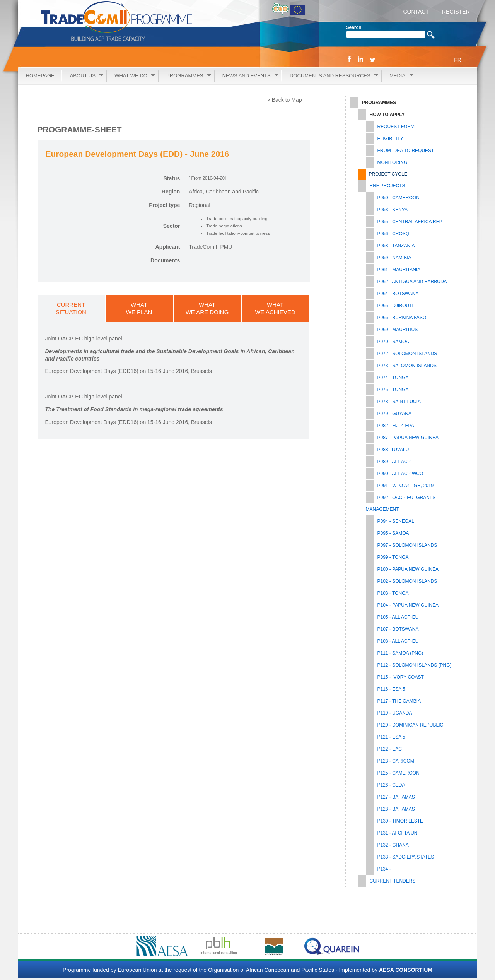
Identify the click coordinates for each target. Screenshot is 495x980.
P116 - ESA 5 (391, 689)
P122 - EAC (390, 749)
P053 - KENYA (393, 210)
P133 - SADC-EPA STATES (406, 857)
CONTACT (416, 12)
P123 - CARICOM (396, 761)
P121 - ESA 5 (391, 737)
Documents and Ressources (330, 76)
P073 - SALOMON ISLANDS (407, 366)
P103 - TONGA (393, 593)
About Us (83, 76)
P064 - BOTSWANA (398, 294)
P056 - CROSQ (393, 234)
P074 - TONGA (393, 378)
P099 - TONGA (393, 557)
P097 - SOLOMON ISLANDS (407, 545)
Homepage (40, 76)
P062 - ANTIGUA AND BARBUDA (412, 282)
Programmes (185, 76)
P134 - (384, 869)
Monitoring (393, 162)
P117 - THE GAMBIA (399, 701)
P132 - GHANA (393, 845)
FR (458, 60)
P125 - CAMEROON (399, 773)
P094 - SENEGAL (396, 521)
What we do (131, 76)
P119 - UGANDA (395, 713)
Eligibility (390, 139)
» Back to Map (285, 100)
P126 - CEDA (391, 785)
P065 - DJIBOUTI (395, 306)
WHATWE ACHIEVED (275, 308)
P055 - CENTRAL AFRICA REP (410, 222)
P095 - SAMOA (393, 533)
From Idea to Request (406, 151)
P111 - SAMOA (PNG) (400, 653)
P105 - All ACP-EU (398, 617)
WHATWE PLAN (139, 308)
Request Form (396, 127)
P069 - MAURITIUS (398, 330)
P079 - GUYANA (394, 414)
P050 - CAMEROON (399, 198)
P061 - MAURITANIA (399, 270)
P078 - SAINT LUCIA (399, 402)
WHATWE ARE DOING (207, 308)
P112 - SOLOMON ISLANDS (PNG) (415, 665)
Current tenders (393, 881)
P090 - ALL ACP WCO (400, 474)
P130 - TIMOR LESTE (400, 821)
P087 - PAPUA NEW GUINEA (408, 438)
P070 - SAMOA (393, 342)
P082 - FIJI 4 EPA (396, 426)
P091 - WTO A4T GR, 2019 (406, 486)
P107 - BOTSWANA (398, 629)
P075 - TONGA (393, 390)
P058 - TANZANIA (396, 246)
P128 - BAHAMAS (396, 809)
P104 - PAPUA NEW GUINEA (408, 605)
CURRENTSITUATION (71, 308)
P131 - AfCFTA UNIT (399, 833)
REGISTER (455, 12)
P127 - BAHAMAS (396, 797)
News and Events (246, 76)
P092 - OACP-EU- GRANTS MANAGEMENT (401, 503)
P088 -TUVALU (393, 450)
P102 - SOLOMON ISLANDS (407, 581)
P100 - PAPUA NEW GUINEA (408, 569)
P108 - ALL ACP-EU (398, 641)
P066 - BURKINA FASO (402, 318)
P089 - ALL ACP (394, 462)
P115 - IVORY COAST (401, 677)
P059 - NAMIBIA (394, 258)
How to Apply (387, 115)
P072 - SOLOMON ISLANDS (407, 354)
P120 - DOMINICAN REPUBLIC (411, 725)
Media (397, 76)
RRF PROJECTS (387, 186)
